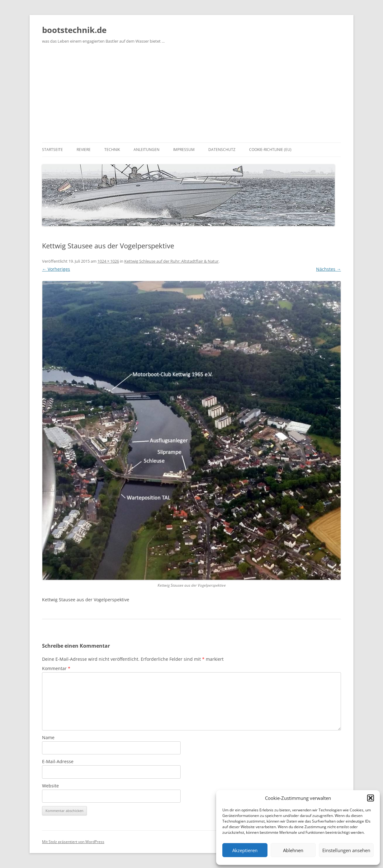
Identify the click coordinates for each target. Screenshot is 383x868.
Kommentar (56, 668)
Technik (112, 150)
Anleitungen (147, 150)
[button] (371, 798)
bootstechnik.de (74, 30)
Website (50, 786)
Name (48, 737)
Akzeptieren (245, 850)
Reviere (84, 150)
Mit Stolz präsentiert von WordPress (73, 842)
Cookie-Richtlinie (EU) (270, 150)
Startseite (52, 150)
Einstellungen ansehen (346, 850)
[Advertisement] (191, 96)
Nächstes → (329, 269)
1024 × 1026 (108, 261)
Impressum (184, 150)
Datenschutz (222, 150)
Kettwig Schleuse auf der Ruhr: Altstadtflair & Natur (171, 261)
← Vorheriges (56, 269)
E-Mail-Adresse (58, 761)
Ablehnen (293, 850)
